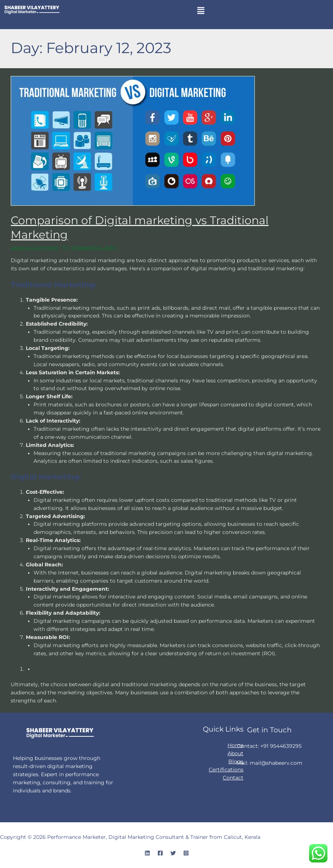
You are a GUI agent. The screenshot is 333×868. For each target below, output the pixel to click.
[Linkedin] (147, 853)
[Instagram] (186, 853)
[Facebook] (160, 853)
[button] (201, 11)
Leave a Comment (34, 247)
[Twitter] (173, 853)
